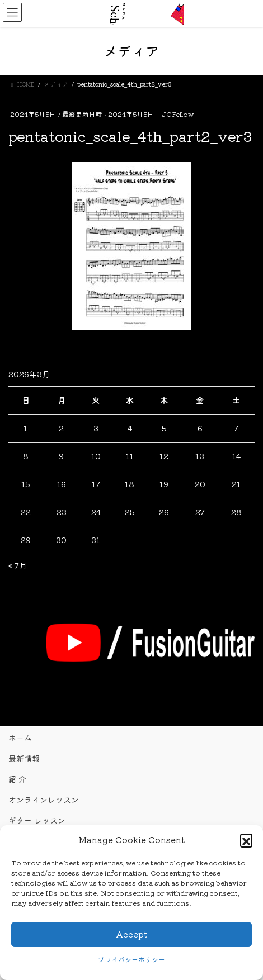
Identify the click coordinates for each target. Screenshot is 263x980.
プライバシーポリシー (131, 959)
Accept (131, 934)
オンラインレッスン (44, 800)
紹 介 (17, 779)
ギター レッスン (37, 820)
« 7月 (18, 565)
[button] (246, 840)
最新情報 (24, 758)
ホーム (20, 738)
